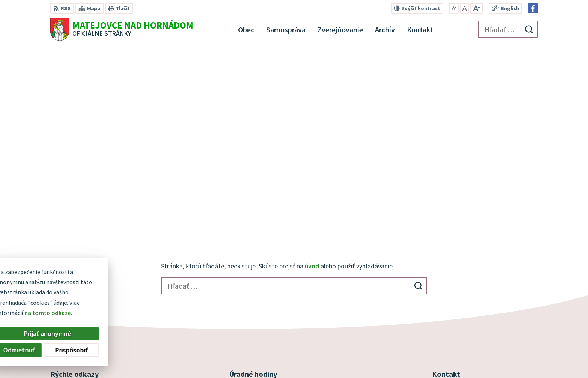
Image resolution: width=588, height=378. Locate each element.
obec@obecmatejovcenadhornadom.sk (485, 295)
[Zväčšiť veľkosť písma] (476, 8)
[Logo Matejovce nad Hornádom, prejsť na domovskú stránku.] (122, 29)
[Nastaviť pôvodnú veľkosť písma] (464, 8)
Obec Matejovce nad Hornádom (405, 358)
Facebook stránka (456, 304)
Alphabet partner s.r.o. (286, 358)
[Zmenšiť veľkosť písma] (454, 8)
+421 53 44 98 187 (454, 286)
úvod (312, 88)
